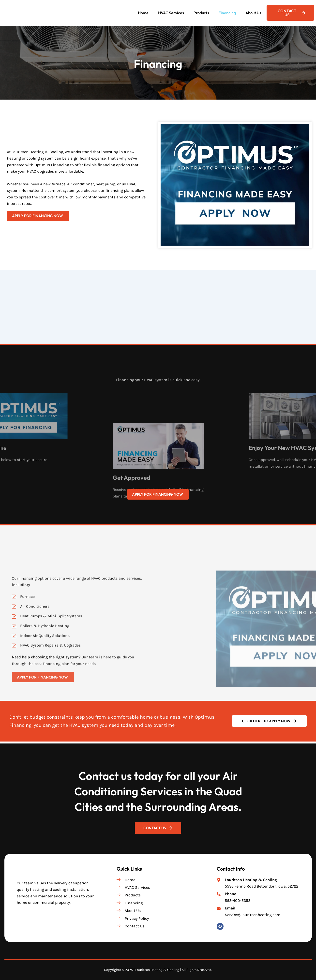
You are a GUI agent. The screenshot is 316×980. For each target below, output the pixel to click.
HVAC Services (171, 13)
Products (201, 13)
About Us (253, 13)
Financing (227, 13)
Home (143, 13)
